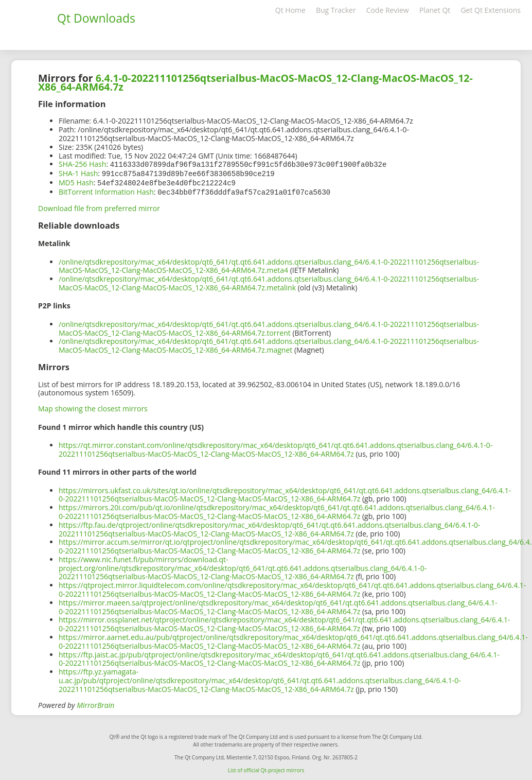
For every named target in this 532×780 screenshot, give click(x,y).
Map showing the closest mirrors (93, 406)
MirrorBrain (95, 703)
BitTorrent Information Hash (106, 190)
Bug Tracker (336, 10)
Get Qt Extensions (491, 10)
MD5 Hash (76, 181)
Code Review (388, 10)
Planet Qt (435, 10)
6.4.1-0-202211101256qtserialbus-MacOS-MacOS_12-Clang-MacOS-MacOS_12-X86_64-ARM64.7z (255, 82)
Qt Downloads (96, 18)
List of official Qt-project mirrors (266, 768)
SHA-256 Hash (82, 164)
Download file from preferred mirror (99, 206)
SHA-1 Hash (78, 173)
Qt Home (290, 10)
